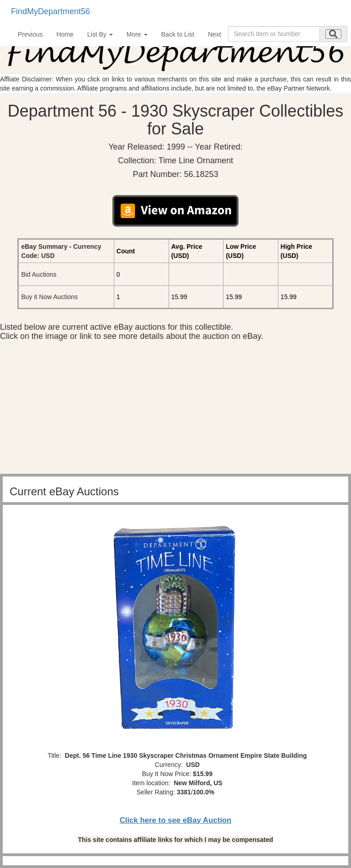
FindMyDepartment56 (51, 11)
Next (215, 34)
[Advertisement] (175, 410)
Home (65, 34)
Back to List (178, 34)
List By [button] (100, 34)
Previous (30, 34)
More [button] (137, 34)
